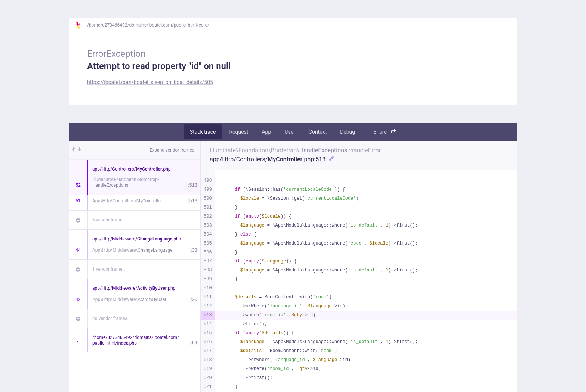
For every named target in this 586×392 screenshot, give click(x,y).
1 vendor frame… (109, 269)
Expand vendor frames (172, 150)
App (266, 132)
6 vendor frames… (110, 220)
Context (318, 132)
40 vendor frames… (111, 318)
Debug (348, 132)
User (290, 132)
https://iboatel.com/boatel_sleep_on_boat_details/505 (150, 82)
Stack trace (203, 132)
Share (385, 132)
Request (239, 132)
